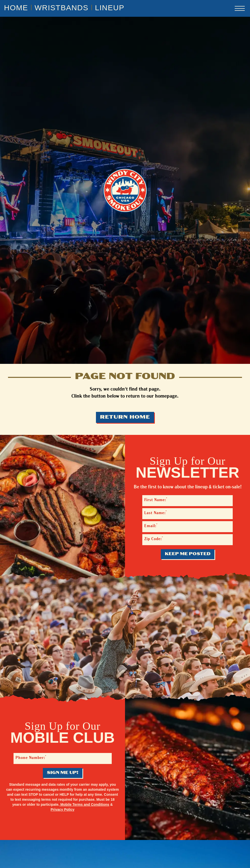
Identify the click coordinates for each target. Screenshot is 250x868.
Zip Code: (154, 539)
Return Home (125, 417)
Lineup (110, 8)
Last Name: (156, 513)
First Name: (156, 500)
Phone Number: (31, 758)
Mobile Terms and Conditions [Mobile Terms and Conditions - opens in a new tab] (84, 804)
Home (16, 8)
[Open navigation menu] (240, 8)
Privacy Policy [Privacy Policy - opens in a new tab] (62, 809)
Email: (151, 526)
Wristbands (61, 8)
